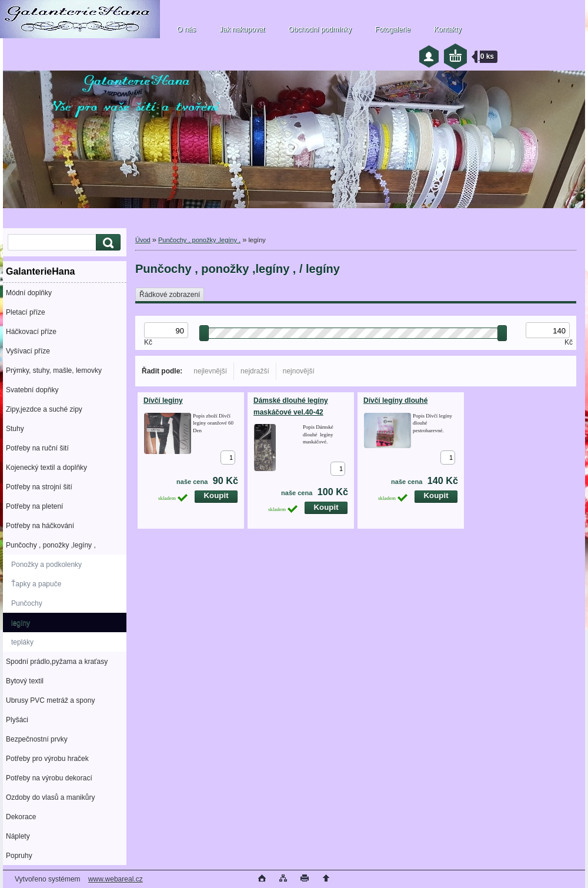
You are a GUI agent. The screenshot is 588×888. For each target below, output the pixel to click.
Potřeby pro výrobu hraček (47, 759)
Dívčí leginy (163, 400)
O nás (186, 29)
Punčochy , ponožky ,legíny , (51, 545)
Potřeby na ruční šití (37, 448)
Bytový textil (25, 681)
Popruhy (19, 856)
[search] (106, 243)
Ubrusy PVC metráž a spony (50, 700)
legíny (21, 623)
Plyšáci (17, 720)
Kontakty (448, 29)
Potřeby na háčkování (40, 526)
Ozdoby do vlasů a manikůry (50, 797)
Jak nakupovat (242, 29)
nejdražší (255, 371)
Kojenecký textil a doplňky (46, 468)
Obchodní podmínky (320, 29)
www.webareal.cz (116, 879)
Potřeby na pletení (34, 506)
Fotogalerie (393, 29)
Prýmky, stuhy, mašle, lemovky (54, 370)
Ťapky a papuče (36, 584)
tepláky (22, 642)
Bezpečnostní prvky (37, 739)
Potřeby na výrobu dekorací (49, 778)
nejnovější (299, 371)
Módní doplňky (29, 293)
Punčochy (27, 603)
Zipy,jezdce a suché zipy (44, 409)
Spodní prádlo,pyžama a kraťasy (57, 662)
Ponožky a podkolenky (46, 565)
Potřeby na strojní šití (39, 487)
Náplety (18, 836)
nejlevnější (210, 371)
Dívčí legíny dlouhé (395, 400)
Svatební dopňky (32, 390)
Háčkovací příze (31, 332)
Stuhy (15, 429)
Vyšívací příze (28, 351)
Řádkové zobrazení (170, 295)
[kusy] (228, 458)
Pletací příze (26, 312)
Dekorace (21, 817)
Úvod (143, 240)
